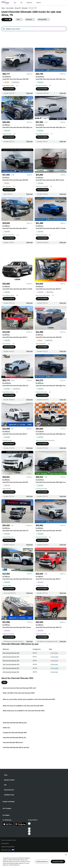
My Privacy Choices (8, 850)
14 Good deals (54, 657)
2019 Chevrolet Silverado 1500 (11, 672)
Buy (15, 3)
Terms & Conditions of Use (8, 840)
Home (3, 8)
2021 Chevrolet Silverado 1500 (11, 668)
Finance (38, 3)
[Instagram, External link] (29, 831)
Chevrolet (25, 8)
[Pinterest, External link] (29, 834)
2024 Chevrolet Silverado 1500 (11, 661)
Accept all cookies (58, 862)
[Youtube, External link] (29, 829)
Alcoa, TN (18, 8)
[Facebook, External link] (29, 826)
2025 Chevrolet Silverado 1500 (11, 657)
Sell (21, 3)
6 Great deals (54, 661)
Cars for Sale (10, 8)
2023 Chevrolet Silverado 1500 (11, 664)
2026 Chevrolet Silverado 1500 (11, 653)
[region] (34, 860)
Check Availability (9, 89)
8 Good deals (53, 664)
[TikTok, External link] (29, 824)
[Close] (66, 855)
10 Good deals (54, 668)
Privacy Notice (5, 843)
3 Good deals (53, 672)
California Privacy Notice (8, 847)
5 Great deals (53, 653)
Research (29, 3)
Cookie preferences (42, 862)
